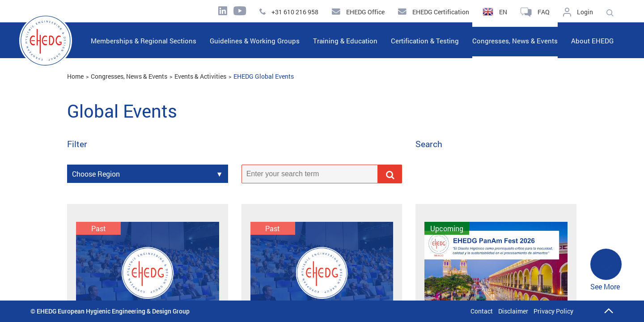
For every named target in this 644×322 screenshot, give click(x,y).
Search (429, 144)
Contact (482, 311)
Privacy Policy (553, 311)
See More (606, 270)
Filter (77, 144)
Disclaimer (513, 311)
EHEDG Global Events (264, 76)
